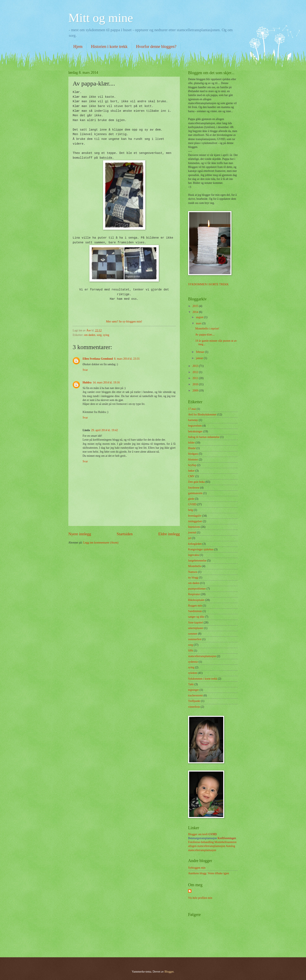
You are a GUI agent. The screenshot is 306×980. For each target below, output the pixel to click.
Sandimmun (195, 611)
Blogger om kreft (198, 834)
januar (200, 358)
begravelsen (195, 426)
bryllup (192, 465)
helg (191, 510)
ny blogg (193, 577)
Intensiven (194, 527)
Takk (191, 684)
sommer (193, 634)
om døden (90, 335)
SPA (191, 651)
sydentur (193, 662)
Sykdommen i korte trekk (203, 679)
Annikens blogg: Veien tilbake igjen (209, 873)
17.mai (192, 409)
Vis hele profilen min (200, 898)
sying (106, 335)
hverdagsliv (195, 516)
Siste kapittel (196, 623)
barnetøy (193, 420)
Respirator (194, 594)
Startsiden (125, 534)
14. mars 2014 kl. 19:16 (106, 382)
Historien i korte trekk (109, 46)
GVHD (192, 504)
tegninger (193, 690)
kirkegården (195, 544)
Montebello (195, 566)
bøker (191, 471)
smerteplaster (196, 628)
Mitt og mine (101, 18)
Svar (85, 370)
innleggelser (195, 521)
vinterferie (194, 707)
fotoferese (194, 488)
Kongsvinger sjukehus (201, 549)
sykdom (193, 673)
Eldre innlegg (169, 534)
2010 (196, 384)
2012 (196, 372)
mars (199, 323)
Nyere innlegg (80, 534)
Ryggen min (195, 606)
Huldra (87, 382)
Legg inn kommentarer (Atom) (101, 543)
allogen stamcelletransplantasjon (207, 846)
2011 (196, 378)
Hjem (78, 46)
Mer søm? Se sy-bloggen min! (124, 321)
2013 (196, 366)
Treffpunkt (194, 701)
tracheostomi (195, 695)
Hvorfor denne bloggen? (156, 46)
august (200, 317)
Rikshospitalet (196, 600)
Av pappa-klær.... (205, 335)
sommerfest (195, 639)
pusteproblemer (197, 589)
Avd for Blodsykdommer (202, 414)
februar (200, 352)
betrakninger (195, 431)
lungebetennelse (197, 561)
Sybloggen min (197, 868)
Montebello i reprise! (207, 329)
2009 (196, 391)
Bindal (192, 448)
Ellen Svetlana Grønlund (98, 359)
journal (192, 532)
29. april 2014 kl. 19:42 (104, 430)
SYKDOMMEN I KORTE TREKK (208, 284)
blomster (193, 460)
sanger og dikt (196, 617)
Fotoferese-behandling (201, 842)
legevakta (194, 555)
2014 (196, 312)
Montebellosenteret (226, 842)
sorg (99, 335)
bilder (191, 443)
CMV (191, 476)
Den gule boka (196, 482)
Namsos (193, 572)
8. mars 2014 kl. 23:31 (127, 359)
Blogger (169, 972)
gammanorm (195, 493)
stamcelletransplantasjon (202, 656)
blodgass (193, 454)
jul (190, 538)
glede (191, 499)
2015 (196, 306)
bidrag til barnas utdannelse (204, 437)
